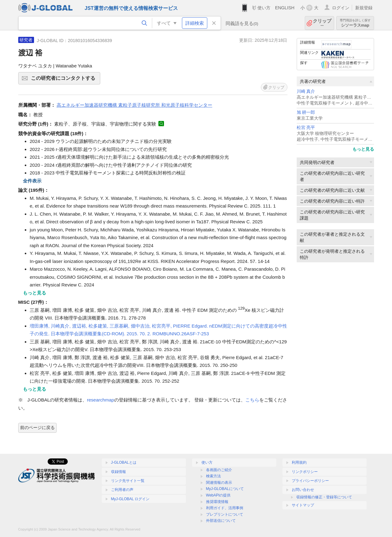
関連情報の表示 (219, 483)
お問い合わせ (303, 490)
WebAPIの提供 (218, 495)
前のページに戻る (37, 427)
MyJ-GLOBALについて (225, 489)
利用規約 (299, 462)
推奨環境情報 (217, 502)
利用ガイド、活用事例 (225, 508)
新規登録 (364, 8)
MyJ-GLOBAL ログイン (130, 499)
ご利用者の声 (122, 490)
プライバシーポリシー (310, 481)
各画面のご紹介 (219, 470)
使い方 (264, 8)
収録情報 (118, 472)
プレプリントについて (225, 514)
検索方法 (213, 476)
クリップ (322, 23)
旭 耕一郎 (306, 112)
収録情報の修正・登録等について (324, 497)
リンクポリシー (305, 472)
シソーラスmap (355, 23)
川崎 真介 (306, 91)
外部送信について (221, 521)
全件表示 (32, 181)
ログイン (341, 8)
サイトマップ (303, 505)
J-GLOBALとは (124, 462)
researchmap (101, 400)
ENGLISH (285, 8)
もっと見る (363, 149)
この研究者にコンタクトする (65, 80)
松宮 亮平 (306, 128)
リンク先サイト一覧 (128, 481)
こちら (252, 400)
